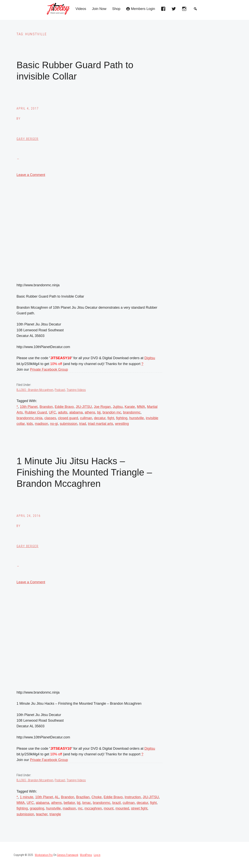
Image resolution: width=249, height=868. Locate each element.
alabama (76, 412)
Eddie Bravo (64, 407)
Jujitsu (118, 407)
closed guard (68, 418)
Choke (96, 797)
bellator (69, 803)
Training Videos (76, 390)
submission (68, 424)
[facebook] (164, 10)
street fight (139, 808)
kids (30, 424)
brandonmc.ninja (29, 418)
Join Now (99, 9)
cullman (86, 418)
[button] (195, 9)
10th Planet (29, 407)
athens (90, 412)
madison (41, 424)
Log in (97, 855)
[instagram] (185, 10)
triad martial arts (100, 424)
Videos (81, 9)
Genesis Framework (68, 855)
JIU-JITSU (84, 407)
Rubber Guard (36, 412)
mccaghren (93, 808)
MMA (141, 407)
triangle (55, 814)
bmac (87, 803)
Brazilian (83, 797)
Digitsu (150, 358)
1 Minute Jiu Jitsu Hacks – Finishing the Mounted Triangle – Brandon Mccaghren (84, 472)
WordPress (86, 855)
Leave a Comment (31, 175)
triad (83, 424)
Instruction (133, 797)
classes (50, 418)
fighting (122, 418)
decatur (100, 418)
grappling (37, 808)
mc (80, 808)
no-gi (54, 424)
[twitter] (175, 10)
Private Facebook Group (49, 369)
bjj (99, 412)
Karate (130, 407)
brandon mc (112, 412)
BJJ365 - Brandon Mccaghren (35, 390)
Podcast (60, 390)
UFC (52, 412)
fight (111, 418)
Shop (116, 9)
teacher (42, 814)
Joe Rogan (102, 407)
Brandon (46, 407)
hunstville (136, 418)
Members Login (143, 9)
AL (57, 797)
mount (109, 808)
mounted (122, 808)
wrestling (122, 424)
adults (63, 412)
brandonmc (132, 412)
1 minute (27, 797)
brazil (116, 803)
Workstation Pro (44, 855)
